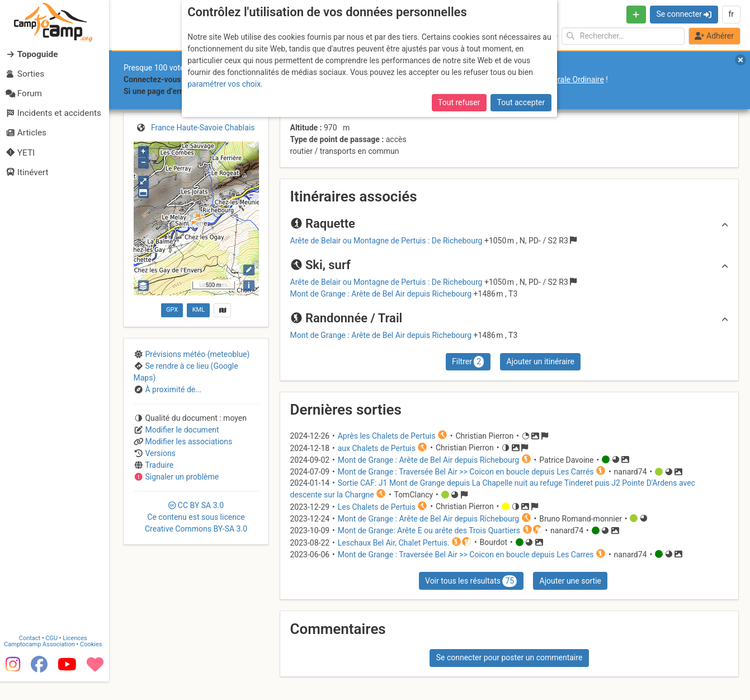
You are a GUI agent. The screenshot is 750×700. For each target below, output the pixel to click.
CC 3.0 (196, 517)
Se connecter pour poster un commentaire (510, 657)
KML (199, 310)
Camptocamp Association (42, 661)
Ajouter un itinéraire (541, 361)
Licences (78, 654)
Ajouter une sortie (570, 581)
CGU (55, 654)
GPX (172, 310)
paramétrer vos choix (224, 84)
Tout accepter (521, 102)
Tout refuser (459, 102)
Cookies (94, 661)
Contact (32, 654)
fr (731, 14)
